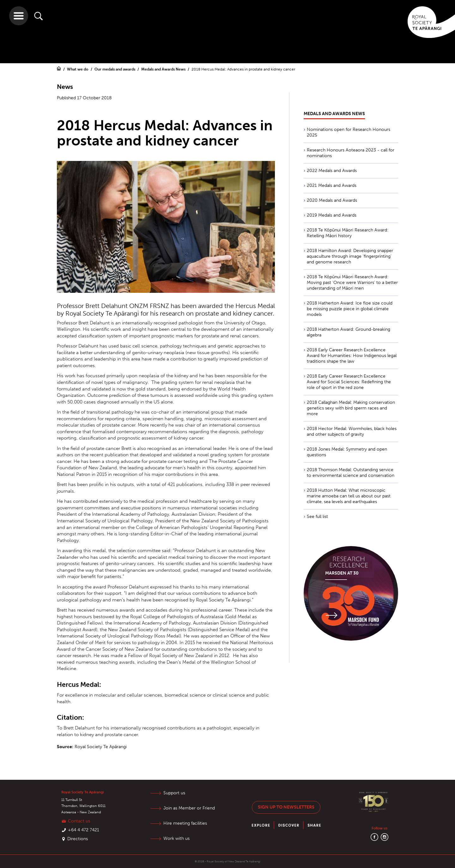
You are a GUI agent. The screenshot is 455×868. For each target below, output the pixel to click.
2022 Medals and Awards (332, 171)
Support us (174, 793)
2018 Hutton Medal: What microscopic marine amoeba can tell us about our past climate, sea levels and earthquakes (349, 496)
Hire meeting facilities (185, 823)
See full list (317, 517)
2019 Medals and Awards (332, 215)
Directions (78, 839)
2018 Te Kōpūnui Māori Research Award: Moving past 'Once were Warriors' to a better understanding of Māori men (352, 283)
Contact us (79, 821)
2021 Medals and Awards (332, 185)
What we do (78, 69)
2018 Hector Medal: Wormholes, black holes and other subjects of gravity (352, 431)
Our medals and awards (115, 69)
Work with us (176, 838)
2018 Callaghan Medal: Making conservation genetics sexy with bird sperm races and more (351, 408)
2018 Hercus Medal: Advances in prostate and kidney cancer (243, 69)
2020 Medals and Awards (332, 200)
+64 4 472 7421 (84, 830)
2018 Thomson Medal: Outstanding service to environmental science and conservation (351, 473)
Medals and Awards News (164, 69)
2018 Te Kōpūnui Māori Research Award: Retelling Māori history (348, 233)
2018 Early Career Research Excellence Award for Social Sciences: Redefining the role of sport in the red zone (349, 382)
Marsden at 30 (342, 573)
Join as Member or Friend (189, 808)
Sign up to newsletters (286, 807)
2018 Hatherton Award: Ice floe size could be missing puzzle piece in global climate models (350, 309)
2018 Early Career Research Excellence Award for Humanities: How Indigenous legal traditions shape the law (352, 356)
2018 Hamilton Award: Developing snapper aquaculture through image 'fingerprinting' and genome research (350, 256)
